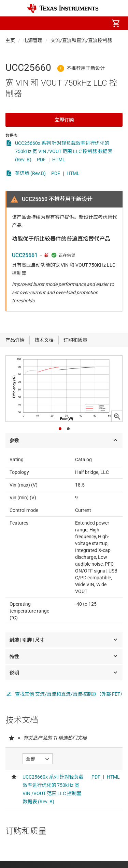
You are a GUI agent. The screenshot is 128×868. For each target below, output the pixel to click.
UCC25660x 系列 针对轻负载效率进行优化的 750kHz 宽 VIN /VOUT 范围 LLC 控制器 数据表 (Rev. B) (64, 151)
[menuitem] (58, 23)
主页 (10, 40)
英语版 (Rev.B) (30, 173)
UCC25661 (25, 255)
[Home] (63, 8)
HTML (59, 160)
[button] (12, 23)
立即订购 (64, 120)
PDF (41, 160)
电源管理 (33, 40)
